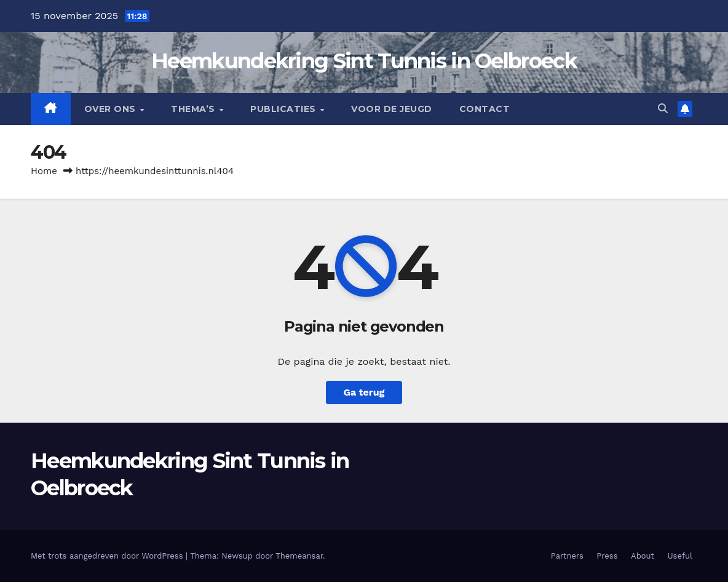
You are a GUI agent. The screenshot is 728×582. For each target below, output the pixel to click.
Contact (485, 109)
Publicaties (284, 109)
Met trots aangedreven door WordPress (108, 556)
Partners (567, 556)
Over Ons (112, 109)
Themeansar (299, 556)
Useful (680, 556)
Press (607, 556)
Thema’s (194, 109)
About (643, 556)
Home (44, 171)
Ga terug (364, 392)
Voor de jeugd (392, 109)
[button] (663, 109)
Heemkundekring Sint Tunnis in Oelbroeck (364, 61)
